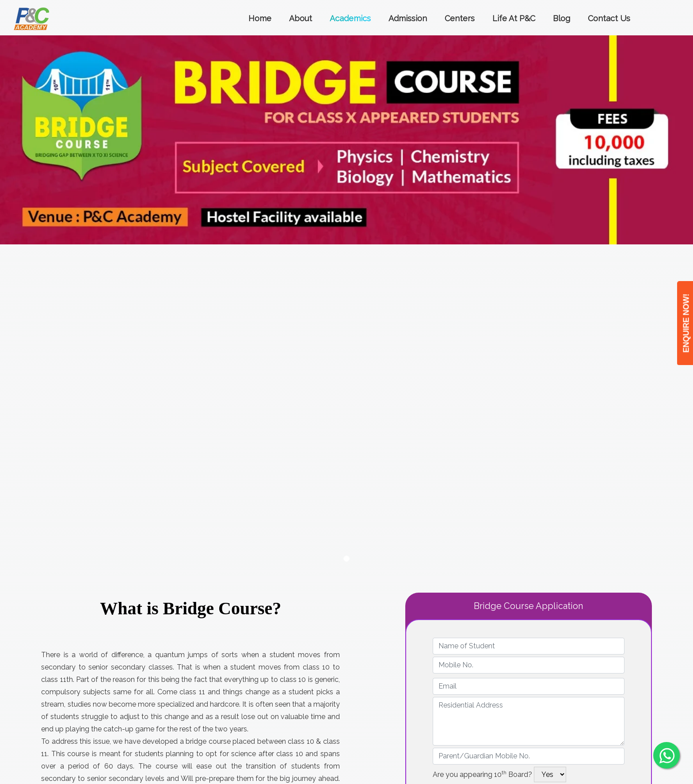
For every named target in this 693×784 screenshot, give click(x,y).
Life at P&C (514, 18)
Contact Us (609, 18)
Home (260, 18)
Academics (350, 18)
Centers (460, 18)
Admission (408, 18)
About (301, 18)
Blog (562, 18)
